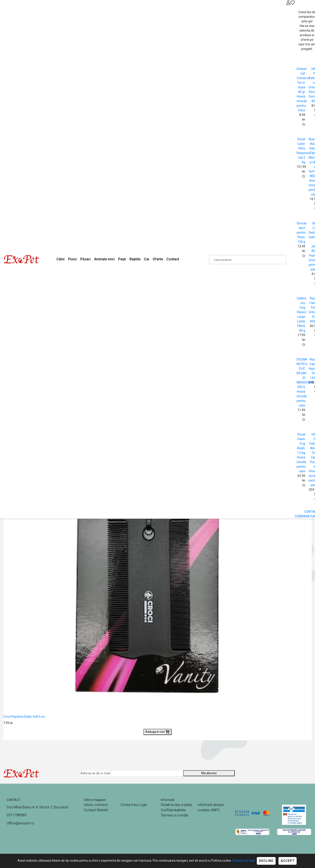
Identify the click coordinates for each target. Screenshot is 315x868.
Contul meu (129, 805)
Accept (288, 861)
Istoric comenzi (96, 805)
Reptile (135, 259)
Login (143, 805)
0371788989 (16, 815)
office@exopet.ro (20, 823)
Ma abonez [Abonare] (209, 773)
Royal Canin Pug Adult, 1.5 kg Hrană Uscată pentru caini (301, 453)
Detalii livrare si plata (176, 805)
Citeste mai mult (244, 861)
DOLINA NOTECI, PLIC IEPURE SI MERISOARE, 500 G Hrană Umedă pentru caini (305, 382)
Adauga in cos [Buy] (157, 731)
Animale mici (104, 259)
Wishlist (102, 810)
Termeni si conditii (174, 815)
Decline (266, 861)
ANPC (215, 810)
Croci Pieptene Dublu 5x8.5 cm (24, 717)
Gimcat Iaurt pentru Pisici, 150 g (302, 233)
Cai (147, 259)
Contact (173, 259)
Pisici (72, 259)
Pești (122, 259)
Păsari (85, 259)
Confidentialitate (173, 810)
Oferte (158, 259)
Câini (60, 259)
